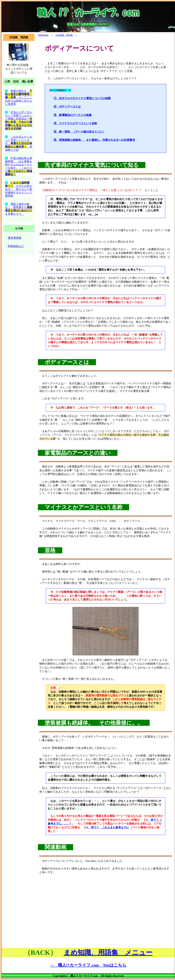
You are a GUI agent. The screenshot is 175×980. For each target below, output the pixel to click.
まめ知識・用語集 (64, 35)
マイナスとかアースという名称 (84, 507)
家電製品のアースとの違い (78, 453)
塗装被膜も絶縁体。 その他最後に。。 (94, 723)
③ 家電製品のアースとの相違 (73, 115)
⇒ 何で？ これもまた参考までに (107, 827)
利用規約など (16, 246)
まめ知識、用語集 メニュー (108, 953)
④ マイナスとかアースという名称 (75, 123)
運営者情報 (15, 238)
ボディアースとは (67, 362)
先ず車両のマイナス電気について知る (92, 165)
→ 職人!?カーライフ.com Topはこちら (88, 965)
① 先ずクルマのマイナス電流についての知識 (82, 98)
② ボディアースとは (67, 107)
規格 (50, 550)
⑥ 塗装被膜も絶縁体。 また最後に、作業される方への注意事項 (94, 140)
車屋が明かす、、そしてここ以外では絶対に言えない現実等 (19, 97)
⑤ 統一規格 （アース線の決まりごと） (79, 132)
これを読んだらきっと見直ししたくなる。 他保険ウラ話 (19, 143)
